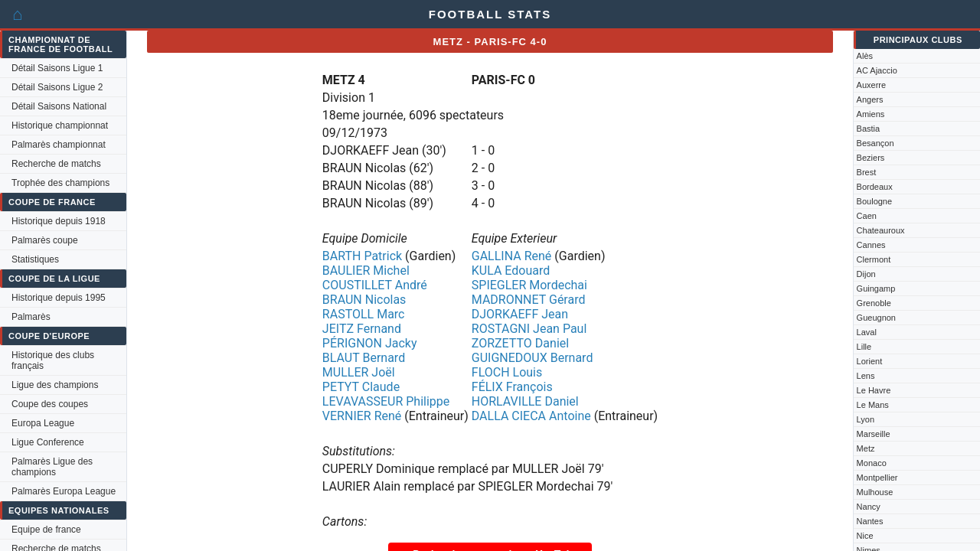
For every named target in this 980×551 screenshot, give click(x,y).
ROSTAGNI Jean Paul (529, 329)
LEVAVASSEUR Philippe (386, 401)
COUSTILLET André (375, 285)
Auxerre (872, 85)
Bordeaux (875, 187)
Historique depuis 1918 (59, 221)
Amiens (871, 114)
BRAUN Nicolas (364, 300)
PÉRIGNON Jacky (370, 343)
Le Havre (874, 390)
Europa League (43, 423)
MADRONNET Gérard (529, 300)
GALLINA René (512, 256)
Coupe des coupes (50, 404)
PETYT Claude (361, 387)
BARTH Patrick (362, 256)
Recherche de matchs (56, 164)
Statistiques (35, 259)
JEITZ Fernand (362, 329)
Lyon (866, 419)
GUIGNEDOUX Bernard (532, 358)
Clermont (874, 259)
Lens (866, 376)
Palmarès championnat (59, 145)
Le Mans (873, 405)
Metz (866, 448)
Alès (865, 56)
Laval (867, 332)
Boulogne (875, 201)
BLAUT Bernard (364, 358)
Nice (865, 536)
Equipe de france (46, 530)
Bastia (869, 129)
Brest (867, 172)
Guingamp (876, 289)
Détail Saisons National (59, 106)
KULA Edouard (511, 271)
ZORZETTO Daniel (520, 343)
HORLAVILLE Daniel (525, 401)
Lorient (870, 361)
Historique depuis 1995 (59, 298)
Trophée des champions (60, 183)
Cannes (871, 245)
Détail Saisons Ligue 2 (57, 87)
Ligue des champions (55, 385)
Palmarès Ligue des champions (52, 467)
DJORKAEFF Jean (520, 314)
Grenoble (874, 303)
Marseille (874, 434)
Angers (870, 99)
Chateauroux (881, 230)
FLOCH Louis (507, 372)
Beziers (871, 158)
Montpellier (877, 478)
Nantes (870, 521)
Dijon (866, 274)
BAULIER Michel (366, 271)
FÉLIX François (512, 387)
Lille (864, 347)
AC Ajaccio (877, 70)
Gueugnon (876, 318)
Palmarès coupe (45, 240)
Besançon (875, 143)
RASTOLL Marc (364, 314)
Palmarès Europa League (64, 491)
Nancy (869, 507)
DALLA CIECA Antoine (531, 416)
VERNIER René (362, 416)
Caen (867, 216)
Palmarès (31, 317)
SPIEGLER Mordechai (529, 285)
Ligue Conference (48, 442)
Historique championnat (60, 126)
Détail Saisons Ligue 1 (57, 68)
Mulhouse (875, 492)
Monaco (872, 463)
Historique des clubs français (53, 360)
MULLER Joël (359, 372)
